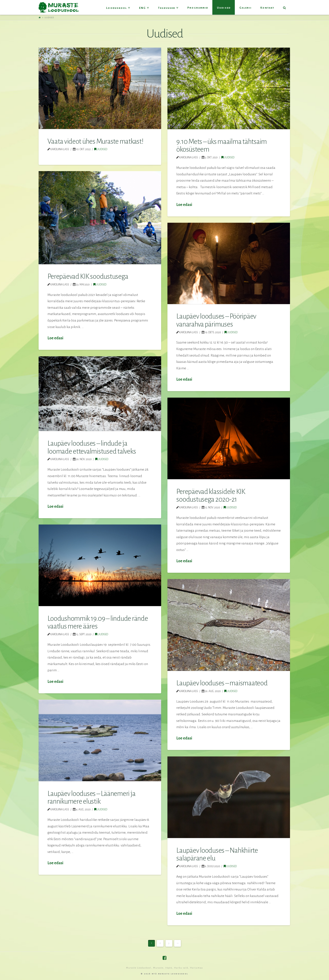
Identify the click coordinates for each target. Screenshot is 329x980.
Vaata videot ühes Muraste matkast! (95, 141)
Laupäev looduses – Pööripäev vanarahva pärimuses (216, 320)
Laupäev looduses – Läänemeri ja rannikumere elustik (91, 798)
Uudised (101, 149)
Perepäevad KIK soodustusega (88, 276)
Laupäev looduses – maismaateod (222, 683)
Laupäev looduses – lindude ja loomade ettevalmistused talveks (92, 447)
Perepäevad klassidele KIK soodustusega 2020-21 (211, 496)
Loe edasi (184, 205)
